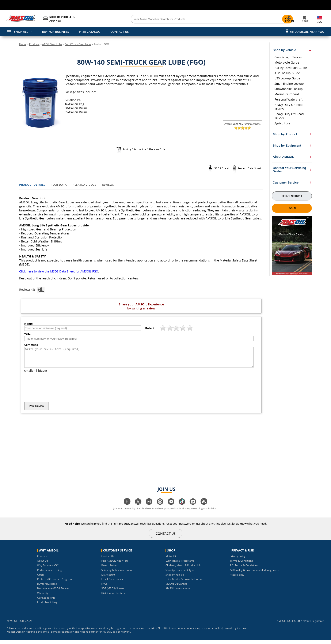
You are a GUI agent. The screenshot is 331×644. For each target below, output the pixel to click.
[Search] (189, 19)
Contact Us (108, 560)
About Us (43, 564)
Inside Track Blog (47, 606)
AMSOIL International (178, 592)
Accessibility (237, 578)
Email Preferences (112, 583)
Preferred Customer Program (54, 583)
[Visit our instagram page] (149, 507)
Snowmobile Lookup (289, 89)
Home (23, 44)
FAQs (104, 587)
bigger (43, 374)
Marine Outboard (287, 94)
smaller (30, 374)
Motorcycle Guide (287, 62)
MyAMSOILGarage (176, 587)
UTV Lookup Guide (287, 78)
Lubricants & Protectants (180, 564)
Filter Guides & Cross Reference (184, 583)
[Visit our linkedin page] (193, 507)
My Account (108, 578)
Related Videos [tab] (84, 185)
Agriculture (282, 123)
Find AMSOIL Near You (307, 32)
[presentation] (56, 391)
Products (34, 44)
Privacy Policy (238, 560)
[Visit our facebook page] (127, 507)
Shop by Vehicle (175, 578)
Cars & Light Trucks (288, 57)
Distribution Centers (113, 597)
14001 (307, 625)
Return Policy (109, 569)
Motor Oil (171, 560)
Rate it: (150, 328)
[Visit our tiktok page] (182, 507)
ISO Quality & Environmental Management (254, 574)
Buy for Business (47, 587)
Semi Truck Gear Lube (78, 44)
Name (28, 324)
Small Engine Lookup (289, 84)
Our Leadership (46, 601)
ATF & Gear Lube (52, 44)
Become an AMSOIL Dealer (53, 592)
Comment (31, 345)
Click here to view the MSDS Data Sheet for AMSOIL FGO (59, 271)
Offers (41, 578)
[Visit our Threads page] (160, 507)
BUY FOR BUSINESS (56, 32)
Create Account (292, 196)
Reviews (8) (32, 289)
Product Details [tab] (32, 185)
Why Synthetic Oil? (48, 569)
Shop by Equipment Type (180, 574)
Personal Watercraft (288, 99)
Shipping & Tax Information (117, 574)
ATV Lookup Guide (287, 73)
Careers (42, 560)
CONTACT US (120, 32)
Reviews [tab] (108, 185)
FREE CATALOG (90, 32)
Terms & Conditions (241, 564)
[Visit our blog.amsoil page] (204, 507)
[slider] (243, 128)
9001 (300, 625)
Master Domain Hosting (21, 635)
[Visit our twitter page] (138, 507)
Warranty (43, 597)
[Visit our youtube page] (171, 507)
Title (27, 334)
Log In (292, 208)
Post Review (37, 410)
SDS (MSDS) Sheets (113, 592)
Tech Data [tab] (59, 185)
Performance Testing (50, 574)
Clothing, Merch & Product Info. (184, 569)
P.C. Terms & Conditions (244, 569)
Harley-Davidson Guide (291, 68)
